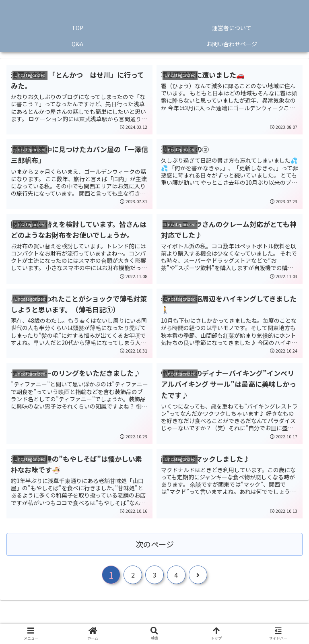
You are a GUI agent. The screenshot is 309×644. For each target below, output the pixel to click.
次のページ (155, 544)
